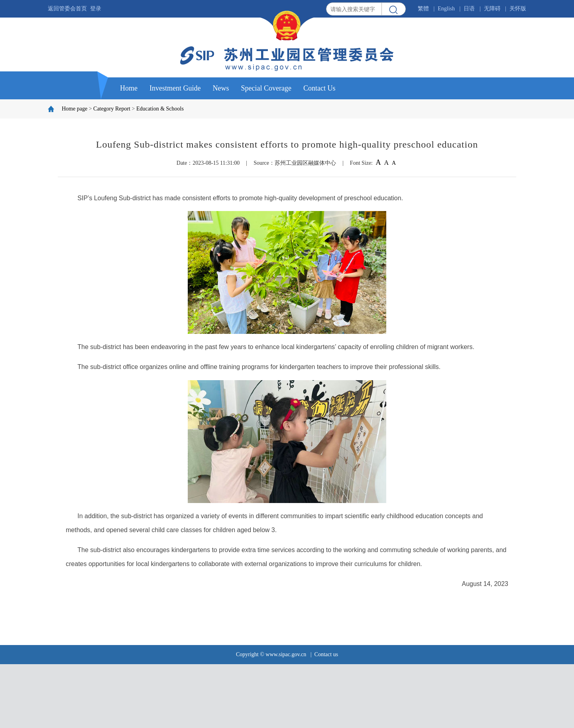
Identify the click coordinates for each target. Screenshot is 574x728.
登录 (96, 9)
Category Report (112, 109)
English (446, 9)
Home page (75, 109)
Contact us (326, 654)
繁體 (423, 9)
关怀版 (518, 9)
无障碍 (492, 9)
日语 (469, 9)
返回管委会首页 (67, 9)
